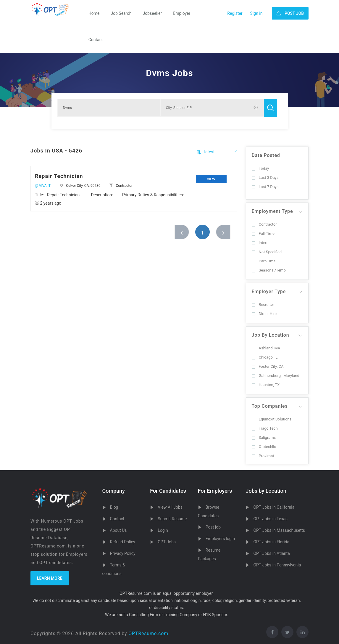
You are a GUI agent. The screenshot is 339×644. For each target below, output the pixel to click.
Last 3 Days (265, 178)
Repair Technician (59, 176)
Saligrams (264, 437)
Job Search (121, 13)
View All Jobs (170, 507)
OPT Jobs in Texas (270, 519)
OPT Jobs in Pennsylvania (277, 565)
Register (235, 13)
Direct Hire (264, 314)
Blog (114, 507)
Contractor (264, 224)
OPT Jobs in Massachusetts (279, 530)
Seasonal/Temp (269, 270)
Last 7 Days (265, 187)
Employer (182, 13)
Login (163, 530)
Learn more (50, 578)
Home (94, 13)
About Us (118, 530)
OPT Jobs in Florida (271, 542)
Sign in (256, 13)
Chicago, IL (265, 357)
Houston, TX (266, 385)
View (211, 179)
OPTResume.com (148, 633)
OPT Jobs (167, 542)
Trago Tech (265, 428)
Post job (213, 527)
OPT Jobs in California (274, 507)
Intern (260, 243)
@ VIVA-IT (43, 186)
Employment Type (272, 211)
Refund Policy (123, 542)
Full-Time (263, 233)
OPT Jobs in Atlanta (271, 553)
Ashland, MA (266, 348)
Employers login (220, 539)
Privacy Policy (123, 553)
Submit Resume (172, 519)
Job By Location (271, 335)
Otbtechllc (264, 447)
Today (260, 168)
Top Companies (270, 406)
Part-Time (264, 261)
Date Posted (266, 155)
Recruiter (263, 305)
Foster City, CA (268, 366)
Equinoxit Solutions (272, 419)
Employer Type (269, 292)
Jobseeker (152, 13)
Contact (96, 40)
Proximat (263, 456)
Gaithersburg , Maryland (276, 376)
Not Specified (267, 252)
